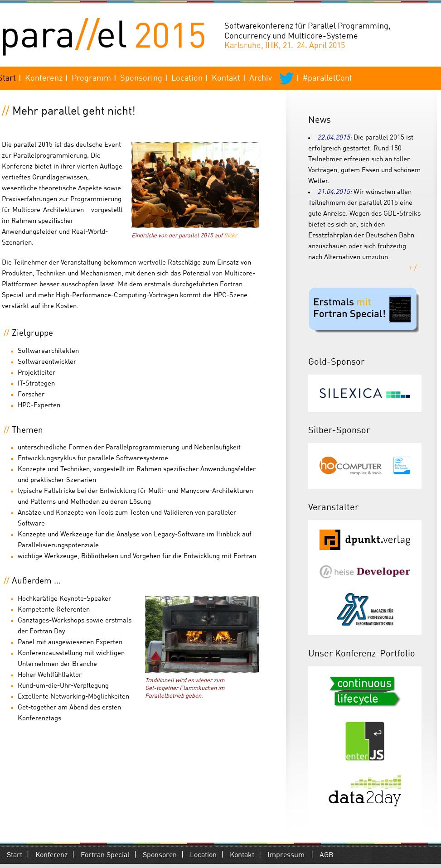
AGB (327, 855)
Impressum (286, 855)
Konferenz (44, 78)
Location (187, 78)
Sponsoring (141, 78)
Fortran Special (105, 855)
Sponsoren (160, 855)
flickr (230, 236)
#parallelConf (327, 78)
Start (15, 855)
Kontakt (226, 78)
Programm (91, 78)
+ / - (415, 268)
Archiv (261, 78)
